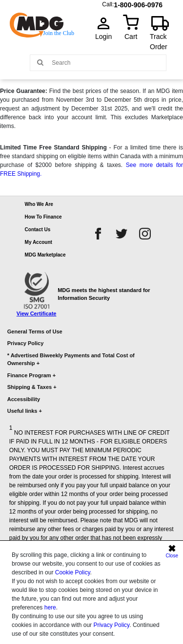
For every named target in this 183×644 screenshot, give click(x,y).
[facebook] (98, 234)
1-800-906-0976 (138, 3)
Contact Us (38, 230)
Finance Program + (31, 375)
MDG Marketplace (45, 255)
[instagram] (145, 234)
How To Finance (43, 217)
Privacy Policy (111, 625)
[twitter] (122, 234)
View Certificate (37, 313)
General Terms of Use (35, 331)
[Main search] (40, 62)
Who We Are (39, 204)
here (50, 607)
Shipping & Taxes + (32, 387)
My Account (39, 242)
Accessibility (24, 399)
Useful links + (25, 411)
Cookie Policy (73, 572)
